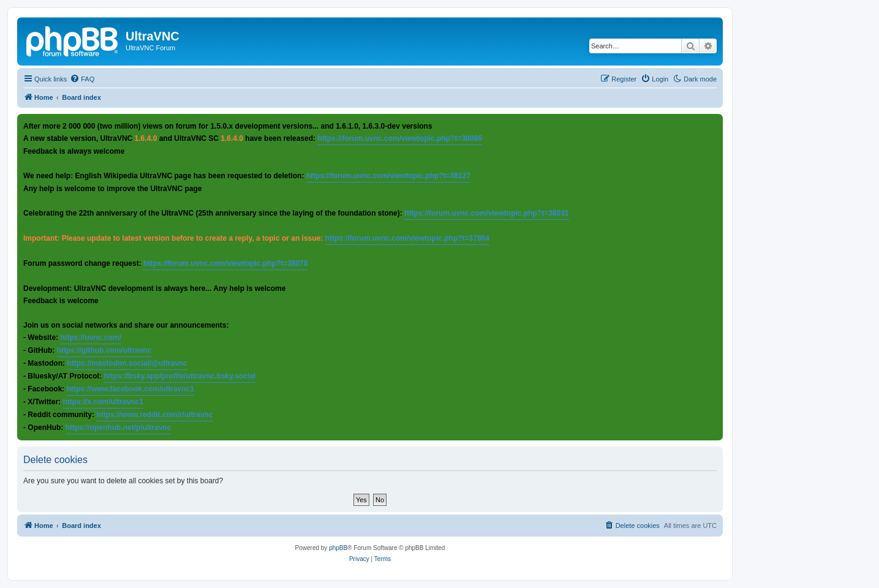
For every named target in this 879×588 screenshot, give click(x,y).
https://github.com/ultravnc (104, 350)
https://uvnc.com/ (90, 337)
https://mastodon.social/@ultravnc (127, 363)
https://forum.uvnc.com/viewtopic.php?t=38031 (486, 213)
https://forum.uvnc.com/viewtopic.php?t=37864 (407, 238)
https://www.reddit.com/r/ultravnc (154, 415)
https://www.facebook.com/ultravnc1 (130, 389)
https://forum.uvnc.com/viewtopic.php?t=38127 (388, 176)
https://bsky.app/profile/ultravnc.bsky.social (179, 376)
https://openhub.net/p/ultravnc (119, 428)
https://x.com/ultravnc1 (103, 402)
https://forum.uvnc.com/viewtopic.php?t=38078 (225, 263)
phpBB (338, 548)
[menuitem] (82, 79)
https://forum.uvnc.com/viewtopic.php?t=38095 (399, 138)
